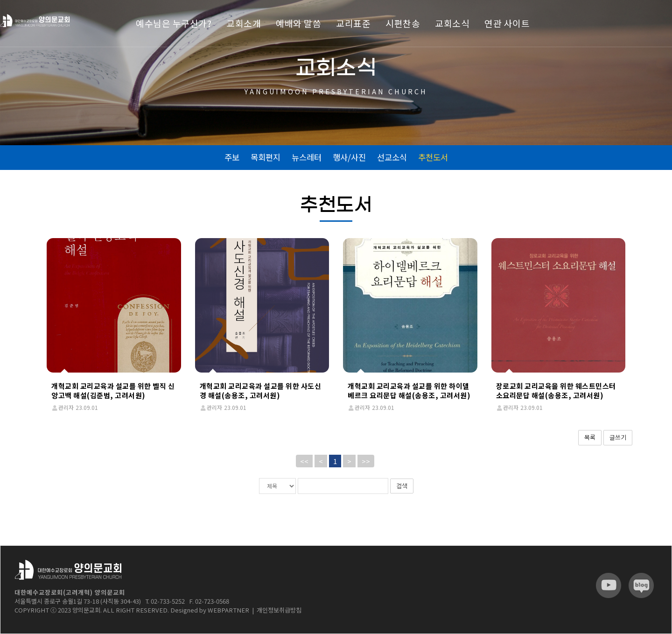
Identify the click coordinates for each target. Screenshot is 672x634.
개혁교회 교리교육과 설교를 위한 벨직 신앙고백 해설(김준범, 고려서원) (113, 391)
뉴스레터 (307, 157)
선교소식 (392, 157)
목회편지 (266, 157)
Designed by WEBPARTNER (210, 610)
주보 (232, 157)
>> (366, 461)
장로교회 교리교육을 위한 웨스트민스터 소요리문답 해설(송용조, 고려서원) (556, 391)
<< (304, 461)
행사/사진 (349, 157)
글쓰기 (618, 437)
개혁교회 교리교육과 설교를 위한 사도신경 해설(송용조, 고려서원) (261, 391)
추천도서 (433, 157)
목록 (590, 437)
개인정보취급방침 (279, 610)
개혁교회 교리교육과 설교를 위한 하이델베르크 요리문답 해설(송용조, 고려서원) (409, 391)
